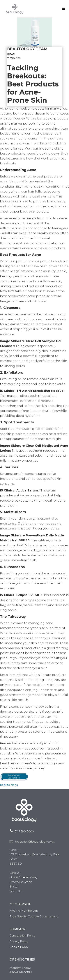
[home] (14, 9)
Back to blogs (9, 785)
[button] (63, 9)
